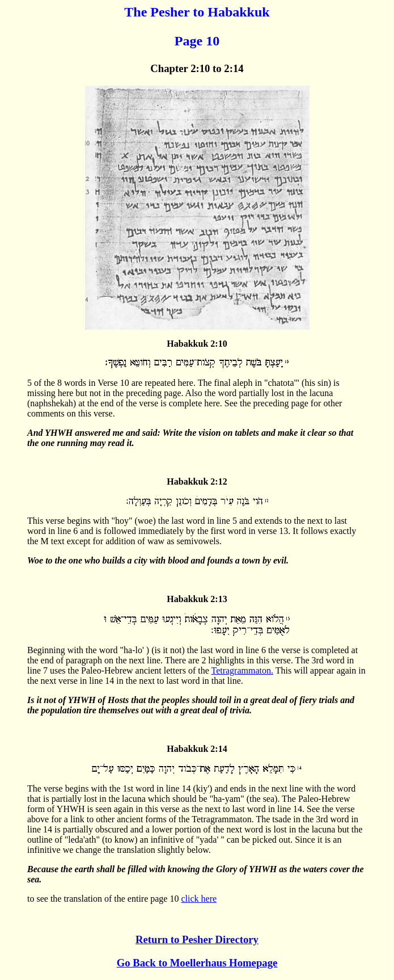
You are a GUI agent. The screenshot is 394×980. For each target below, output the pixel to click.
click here (199, 899)
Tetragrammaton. (242, 670)
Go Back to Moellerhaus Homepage (197, 963)
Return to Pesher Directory (197, 939)
